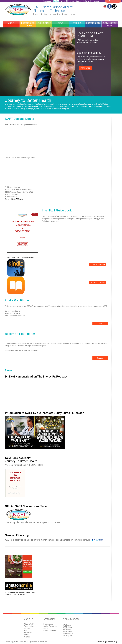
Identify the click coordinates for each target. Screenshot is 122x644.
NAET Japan (67, 631)
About (11, 23)
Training (77, 23)
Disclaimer (28, 633)
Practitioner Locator (28, 24)
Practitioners (93, 23)
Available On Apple (98, 282)
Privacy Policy (102, 642)
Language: (48, 1)
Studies (27, 628)
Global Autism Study (110, 24)
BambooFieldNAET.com (14, 199)
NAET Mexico (68, 634)
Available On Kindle (98, 264)
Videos (27, 635)
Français (71, 1)
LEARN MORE (85, 68)
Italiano (86, 1)
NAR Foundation (50, 630)
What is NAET (29, 624)
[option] (61, 62)
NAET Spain (67, 636)
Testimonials (29, 626)
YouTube (105, 6)
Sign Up (100, 358)
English (56, 1)
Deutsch (79, 1)
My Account (113, 1)
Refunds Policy (112, 642)
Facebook (109, 6)
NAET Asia (67, 625)
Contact (27, 637)
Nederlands (95, 1)
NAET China (67, 627)
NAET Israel (67, 629)
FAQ (26, 630)
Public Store (44, 23)
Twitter (114, 6)
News (61, 23)
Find (100, 323)
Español (64, 1)
